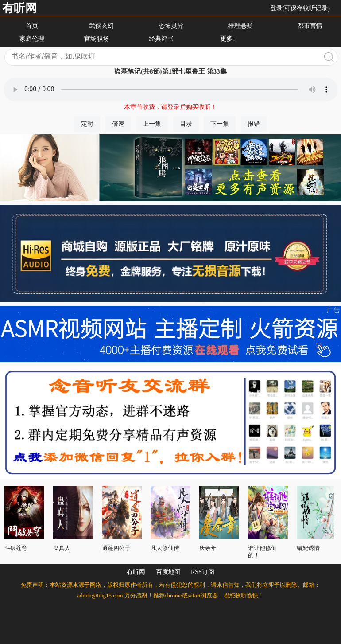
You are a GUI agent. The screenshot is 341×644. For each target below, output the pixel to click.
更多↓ (228, 39)
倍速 (118, 124)
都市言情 (310, 26)
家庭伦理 (32, 39)
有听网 (19, 8)
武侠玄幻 (101, 26)
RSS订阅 (203, 572)
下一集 (220, 124)
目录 (186, 124)
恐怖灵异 (171, 26)
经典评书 (161, 39)
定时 (87, 124)
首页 (32, 26)
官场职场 (97, 39)
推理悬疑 (240, 26)
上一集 (152, 124)
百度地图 (168, 572)
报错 (254, 124)
